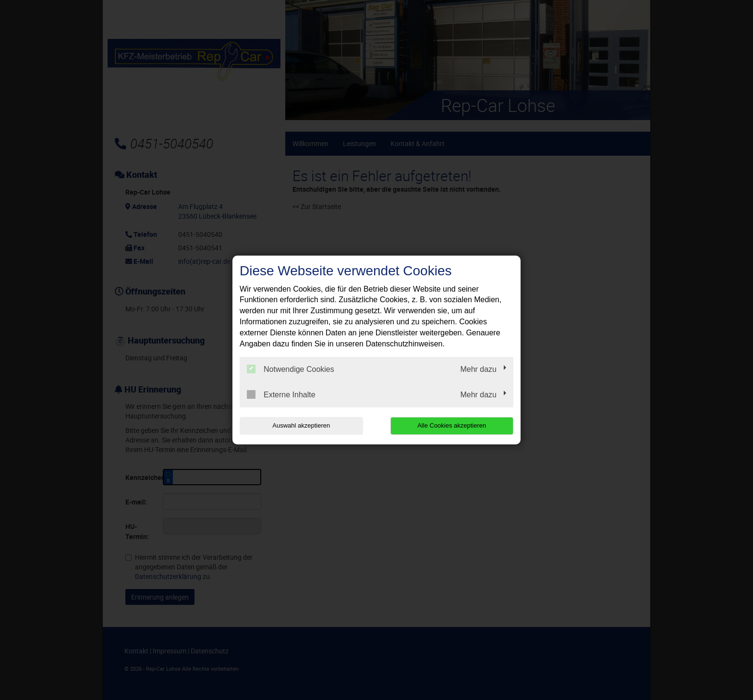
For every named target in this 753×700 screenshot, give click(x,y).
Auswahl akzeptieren (301, 425)
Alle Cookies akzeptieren (452, 425)
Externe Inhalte (281, 394)
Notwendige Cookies (291, 369)
